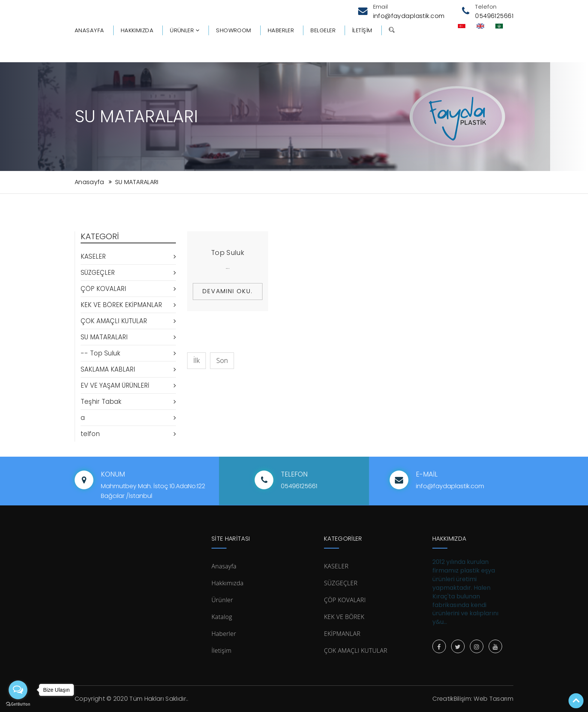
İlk (197, 360)
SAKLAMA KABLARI (128, 369)
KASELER (128, 256)
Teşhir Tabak (128, 402)
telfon (128, 434)
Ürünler (185, 30)
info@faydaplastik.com (409, 16)
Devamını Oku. (228, 291)
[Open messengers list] (18, 690)
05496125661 (494, 16)
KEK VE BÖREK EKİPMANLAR (128, 305)
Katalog (222, 617)
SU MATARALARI (137, 182)
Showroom (234, 30)
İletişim (362, 30)
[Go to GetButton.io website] (18, 704)
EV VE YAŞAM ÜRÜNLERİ (128, 385)
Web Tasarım (493, 699)
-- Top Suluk (128, 353)
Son (222, 360)
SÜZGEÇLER (128, 273)
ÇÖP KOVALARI (128, 289)
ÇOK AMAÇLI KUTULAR (128, 321)
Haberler (281, 30)
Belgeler (323, 30)
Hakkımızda (137, 30)
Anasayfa (89, 30)
